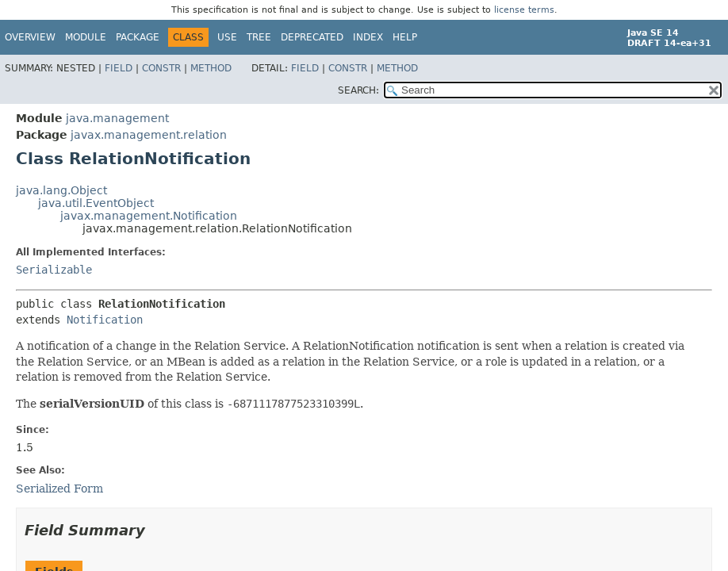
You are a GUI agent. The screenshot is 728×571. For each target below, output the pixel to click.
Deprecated (312, 37)
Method (211, 68)
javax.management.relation (149, 135)
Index (368, 37)
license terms (524, 10)
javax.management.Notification (149, 216)
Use (227, 37)
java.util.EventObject (96, 203)
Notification (105, 320)
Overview (30, 37)
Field (119, 68)
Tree (259, 37)
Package (138, 37)
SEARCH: (358, 90)
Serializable (54, 270)
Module (86, 37)
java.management (117, 118)
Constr (161, 68)
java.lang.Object (61, 190)
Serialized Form (59, 489)
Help (405, 37)
